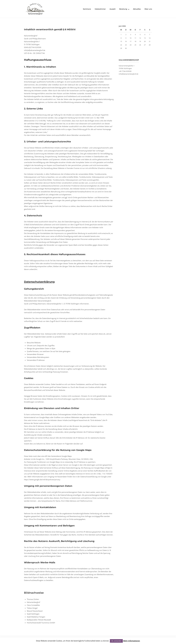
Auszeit (113, 9)
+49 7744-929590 (125, 71)
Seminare (87, 9)
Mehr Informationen (132, 641)
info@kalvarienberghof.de (129, 74)
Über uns (148, 9)
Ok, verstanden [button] (116, 641)
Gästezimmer (100, 9)
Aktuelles (137, 9)
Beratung (123, 9)
